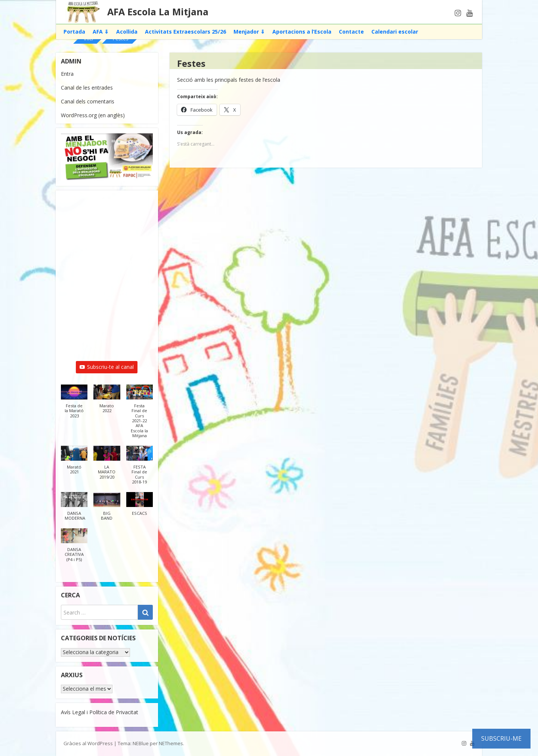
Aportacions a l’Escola (302, 32)
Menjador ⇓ (249, 32)
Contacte (351, 32)
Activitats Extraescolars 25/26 (185, 32)
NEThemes (171, 743)
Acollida (127, 32)
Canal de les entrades (87, 88)
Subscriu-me (501, 738)
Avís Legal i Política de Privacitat (100, 712)
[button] (74, 405)
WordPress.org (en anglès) (93, 115)
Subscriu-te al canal (107, 367)
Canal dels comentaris (88, 101)
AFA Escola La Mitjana (158, 12)
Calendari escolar (395, 32)
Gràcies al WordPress (88, 743)
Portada (74, 32)
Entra (67, 74)
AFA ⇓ (101, 32)
